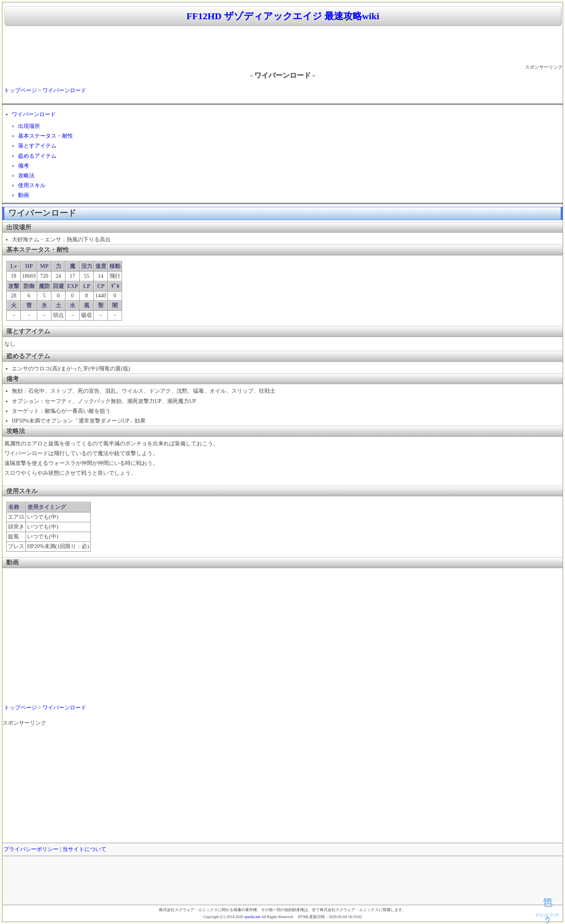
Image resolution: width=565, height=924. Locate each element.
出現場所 (29, 126)
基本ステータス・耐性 (46, 136)
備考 (24, 166)
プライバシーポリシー (31, 849)
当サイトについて (84, 849)
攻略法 (26, 176)
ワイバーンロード (64, 90)
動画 (24, 195)
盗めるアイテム (37, 156)
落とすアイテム (37, 146)
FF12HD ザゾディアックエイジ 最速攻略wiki (283, 16)
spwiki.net (252, 917)
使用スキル (32, 185)
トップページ (20, 90)
